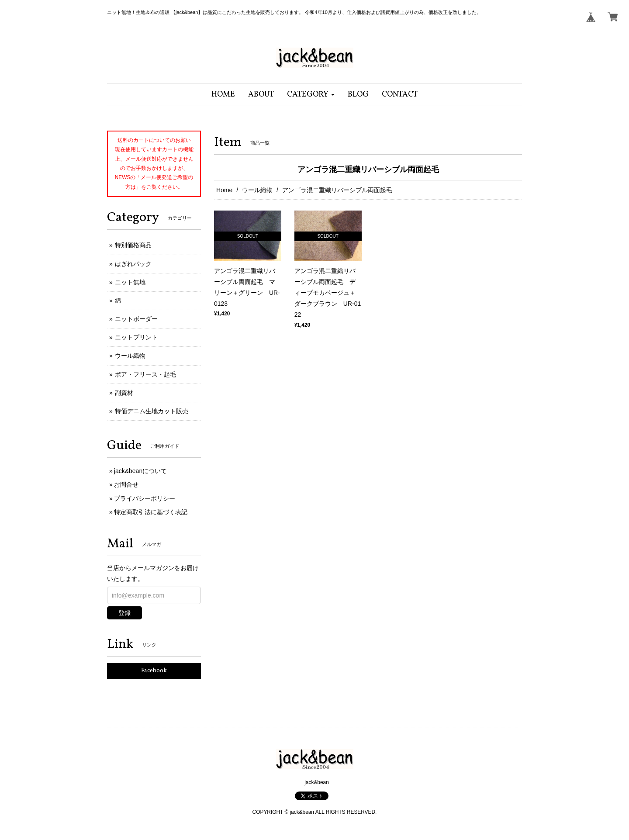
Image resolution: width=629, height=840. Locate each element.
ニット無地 (130, 282)
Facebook (154, 671)
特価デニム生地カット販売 (152, 411)
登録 (124, 613)
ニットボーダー (136, 319)
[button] (311, 95)
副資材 (124, 393)
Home (224, 190)
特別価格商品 (133, 245)
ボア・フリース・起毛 (145, 374)
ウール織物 (257, 190)
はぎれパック (133, 264)
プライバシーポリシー (145, 498)
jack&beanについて (140, 471)
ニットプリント (136, 337)
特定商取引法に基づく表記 (151, 512)
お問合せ (126, 484)
